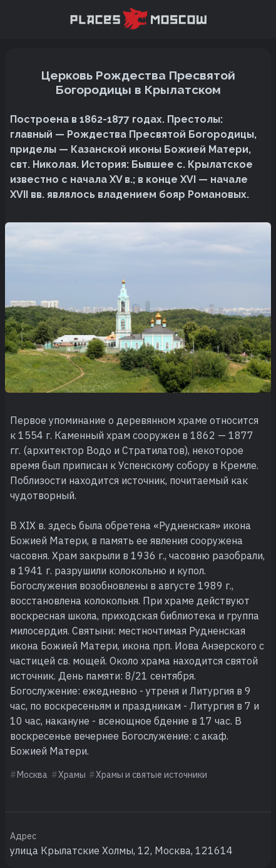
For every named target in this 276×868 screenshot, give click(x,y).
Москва (32, 775)
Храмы (72, 775)
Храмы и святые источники (151, 775)
